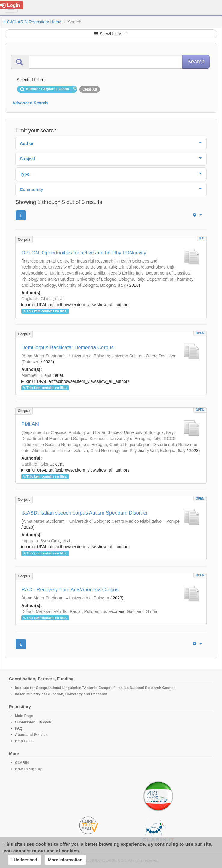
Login (10, 5)
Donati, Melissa (36, 611)
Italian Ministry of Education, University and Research (61, 694)
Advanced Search (30, 103)
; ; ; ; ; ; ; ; (111, 544)
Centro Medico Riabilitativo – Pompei (146, 521)
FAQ (19, 728)
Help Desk (24, 741)
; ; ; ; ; (111, 302)
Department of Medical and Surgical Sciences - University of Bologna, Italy (91, 439)
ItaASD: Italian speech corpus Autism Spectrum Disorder (85, 513)
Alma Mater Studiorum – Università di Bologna (66, 356)
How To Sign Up (29, 769)
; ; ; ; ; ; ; (111, 378)
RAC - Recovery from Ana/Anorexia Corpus (70, 590)
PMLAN (30, 424)
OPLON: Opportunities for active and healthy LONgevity (84, 253)
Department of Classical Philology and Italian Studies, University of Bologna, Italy (98, 432)
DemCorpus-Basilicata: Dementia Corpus (68, 348)
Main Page (24, 716)
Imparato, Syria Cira (40, 541)
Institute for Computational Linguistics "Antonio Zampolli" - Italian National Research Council (95, 688)
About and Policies (31, 735)
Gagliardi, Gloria (37, 299)
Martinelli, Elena (36, 375)
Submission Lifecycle (34, 722)
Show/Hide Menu (111, 34)
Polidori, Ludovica (101, 611)
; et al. (111, 302)
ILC (202, 238)
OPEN (200, 333)
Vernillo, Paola (67, 611)
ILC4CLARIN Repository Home (32, 22)
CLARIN (22, 763)
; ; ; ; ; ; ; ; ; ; (111, 467)
